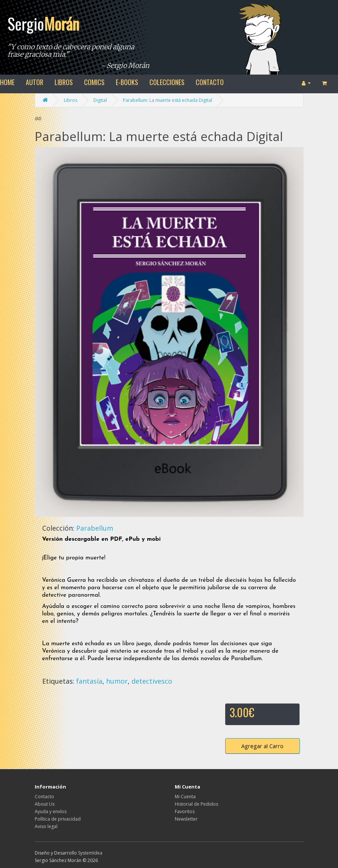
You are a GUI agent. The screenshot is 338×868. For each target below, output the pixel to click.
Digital (100, 100)
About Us (45, 804)
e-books (127, 82)
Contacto (44, 797)
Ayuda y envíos (51, 811)
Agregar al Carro (262, 746)
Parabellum (95, 528)
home (7, 82)
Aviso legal (46, 826)
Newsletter (186, 819)
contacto (210, 82)
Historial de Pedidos (196, 804)
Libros (71, 100)
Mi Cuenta (185, 797)
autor (35, 82)
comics (94, 82)
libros (64, 82)
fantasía (89, 681)
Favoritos (185, 811)
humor (117, 681)
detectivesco (152, 681)
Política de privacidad (58, 819)
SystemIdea (90, 853)
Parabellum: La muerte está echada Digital (168, 100)
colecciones (167, 82)
